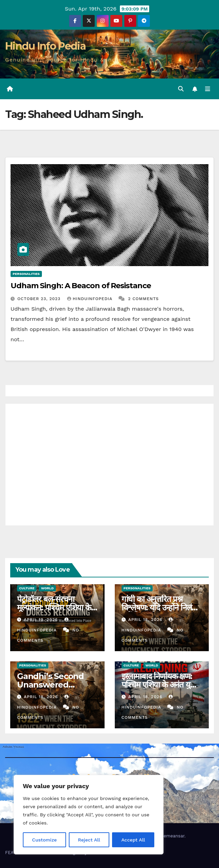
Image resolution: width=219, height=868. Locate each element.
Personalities (26, 274)
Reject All (89, 840)
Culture (27, 588)
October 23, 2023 (40, 299)
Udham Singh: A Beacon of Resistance (81, 286)
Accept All (133, 840)
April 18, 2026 (146, 620)
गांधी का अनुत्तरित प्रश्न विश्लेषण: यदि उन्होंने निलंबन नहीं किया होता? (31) (161, 607)
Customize (44, 840)
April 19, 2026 (42, 620)
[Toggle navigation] (208, 89)
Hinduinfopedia (91, 299)
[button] (181, 89)
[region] (89, 815)
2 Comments (143, 299)
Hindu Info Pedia (45, 46)
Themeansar (171, 836)
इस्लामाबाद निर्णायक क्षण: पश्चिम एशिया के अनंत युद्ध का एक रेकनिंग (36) (159, 685)
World (47, 588)
